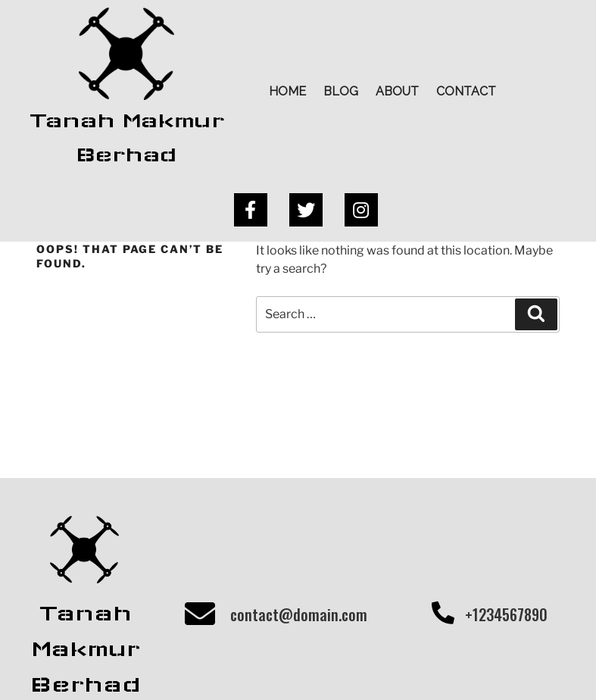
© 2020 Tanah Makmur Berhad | (245, 666)
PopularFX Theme (399, 666)
